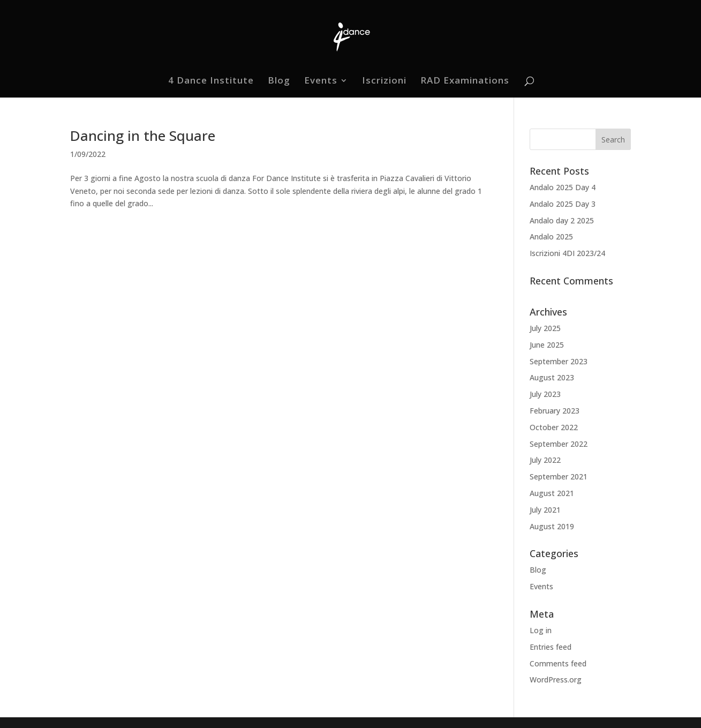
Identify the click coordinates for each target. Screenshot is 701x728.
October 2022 (554, 427)
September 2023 (559, 361)
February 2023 (555, 411)
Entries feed (551, 647)
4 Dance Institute (211, 81)
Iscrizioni (384, 81)
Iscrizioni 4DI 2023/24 (567, 253)
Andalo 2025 (551, 237)
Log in (541, 630)
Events (321, 81)
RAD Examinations (465, 81)
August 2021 (552, 493)
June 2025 (547, 345)
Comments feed (558, 663)
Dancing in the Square (143, 136)
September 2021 (559, 476)
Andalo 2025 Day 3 (563, 204)
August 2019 (552, 526)
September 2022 (559, 444)
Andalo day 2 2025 (562, 220)
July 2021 (545, 510)
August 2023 (552, 377)
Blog (279, 81)
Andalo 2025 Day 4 (563, 187)
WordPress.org (556, 680)
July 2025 (545, 328)
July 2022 (545, 460)
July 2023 (545, 394)
